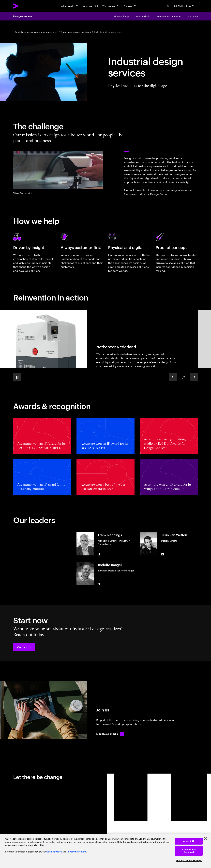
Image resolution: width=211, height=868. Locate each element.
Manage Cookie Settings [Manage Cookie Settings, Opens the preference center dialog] (189, 860)
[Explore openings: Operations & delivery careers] (110, 734)
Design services (23, 16)
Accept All (189, 841)
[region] (105, 851)
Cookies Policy (54, 852)
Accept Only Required (189, 851)
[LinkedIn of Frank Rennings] (99, 554)
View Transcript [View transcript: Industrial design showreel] (23, 193)
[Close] (206, 838)
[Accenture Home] (23, 6)
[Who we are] (111, 6)
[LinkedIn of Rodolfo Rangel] (99, 584)
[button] (24, 647)
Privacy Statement (76, 852)
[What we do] (70, 6)
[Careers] (130, 6)
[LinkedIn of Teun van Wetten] (163, 554)
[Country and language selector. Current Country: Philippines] (185, 6)
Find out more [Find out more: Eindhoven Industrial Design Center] (133, 190)
